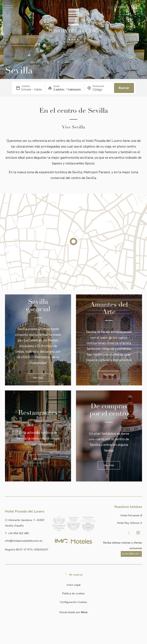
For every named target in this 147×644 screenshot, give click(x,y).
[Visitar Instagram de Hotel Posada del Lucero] (138, 533)
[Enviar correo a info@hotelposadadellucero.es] (27, 541)
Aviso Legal (73, 585)
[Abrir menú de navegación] (9, 7)
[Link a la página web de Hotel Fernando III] (120, 515)
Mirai (84, 612)
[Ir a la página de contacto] (122, 7)
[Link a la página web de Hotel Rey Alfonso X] (120, 523)
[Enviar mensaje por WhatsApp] (109, 7)
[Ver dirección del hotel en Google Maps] (27, 523)
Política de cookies (73, 593)
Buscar (124, 88)
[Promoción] (102, 90)
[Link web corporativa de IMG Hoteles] (73, 541)
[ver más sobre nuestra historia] (131, 554)
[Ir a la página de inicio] (73, 26)
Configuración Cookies (73, 602)
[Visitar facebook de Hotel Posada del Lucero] (129, 533)
